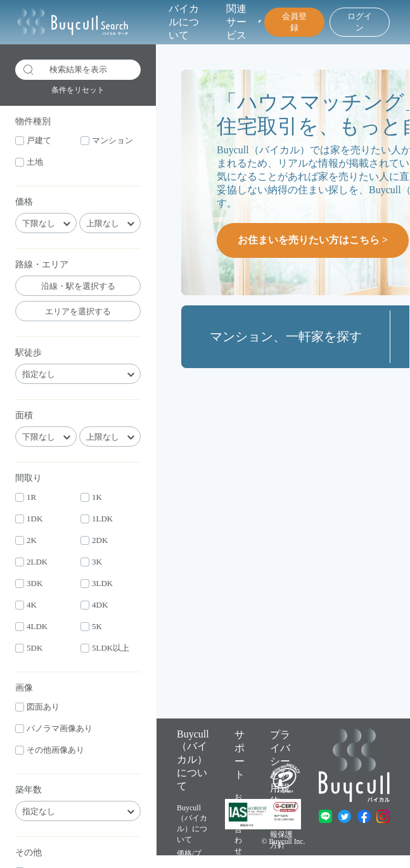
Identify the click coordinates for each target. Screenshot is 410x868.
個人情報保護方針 (281, 834)
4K (26, 605)
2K (26, 540)
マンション (107, 140)
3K (91, 562)
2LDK (31, 562)
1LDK (97, 519)
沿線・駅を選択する (78, 286)
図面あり (37, 707)
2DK (94, 540)
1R (26, 497)
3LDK (97, 583)
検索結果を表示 (65, 70)
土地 (29, 162)
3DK (29, 583)
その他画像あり (50, 750)
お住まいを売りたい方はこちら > (313, 240)
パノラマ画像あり (54, 728)
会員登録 (294, 22)
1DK (29, 519)
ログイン (360, 22)
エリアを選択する (78, 311)
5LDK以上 (105, 648)
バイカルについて (184, 22)
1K (91, 497)
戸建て (33, 140)
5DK (29, 648)
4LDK (31, 626)
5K (91, 626)
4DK (94, 605)
